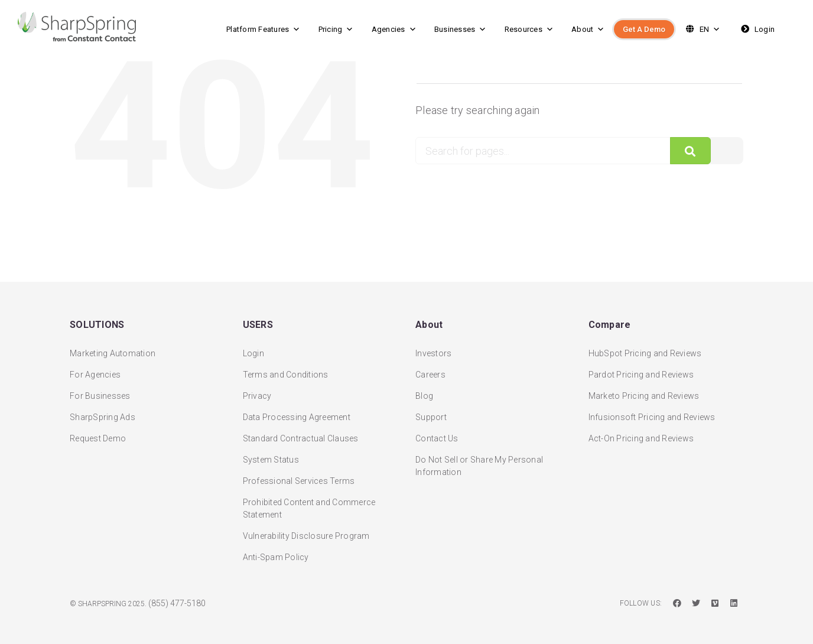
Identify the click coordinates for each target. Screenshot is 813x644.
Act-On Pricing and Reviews (641, 434)
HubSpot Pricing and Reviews (645, 349)
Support (431, 413)
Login (757, 29)
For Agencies (95, 370)
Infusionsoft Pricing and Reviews (652, 413)
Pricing (336, 29)
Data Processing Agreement (297, 413)
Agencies (394, 29)
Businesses (461, 29)
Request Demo (98, 434)
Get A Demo (644, 29)
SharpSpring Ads (103, 413)
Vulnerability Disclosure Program (306, 532)
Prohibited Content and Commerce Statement (309, 504)
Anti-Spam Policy (276, 553)
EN (702, 29)
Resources (529, 29)
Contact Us (437, 434)
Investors (433, 349)
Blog (424, 392)
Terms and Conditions (286, 370)
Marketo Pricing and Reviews (644, 392)
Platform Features (264, 29)
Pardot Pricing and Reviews (641, 370)
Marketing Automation (113, 349)
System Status (271, 456)
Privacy (257, 392)
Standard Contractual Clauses (301, 434)
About (588, 29)
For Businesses (100, 392)
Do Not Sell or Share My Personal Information (479, 462)
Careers (430, 370)
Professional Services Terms (299, 477)
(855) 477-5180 (177, 599)
